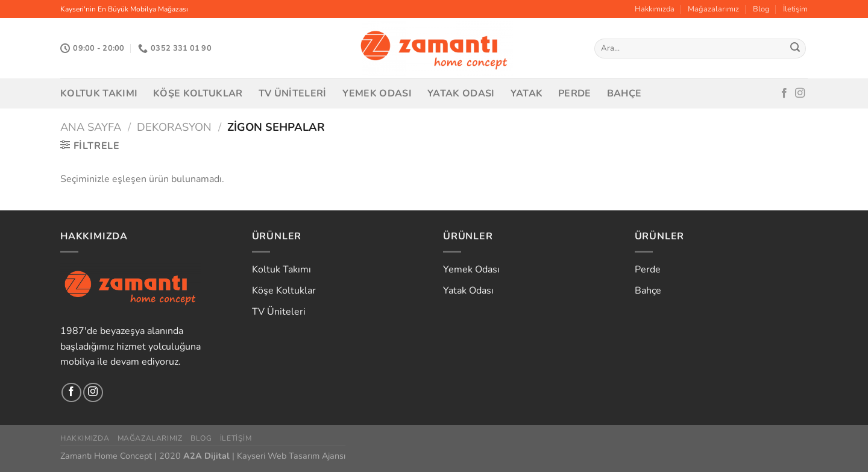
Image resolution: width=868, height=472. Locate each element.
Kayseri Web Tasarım (278, 456)
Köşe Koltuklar (198, 93)
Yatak (527, 93)
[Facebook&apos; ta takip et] (784, 93)
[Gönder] (795, 49)
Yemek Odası (377, 93)
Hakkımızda (655, 9)
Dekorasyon (174, 127)
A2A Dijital (206, 456)
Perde (575, 93)
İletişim (795, 9)
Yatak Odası (461, 93)
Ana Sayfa (91, 127)
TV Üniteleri (293, 93)
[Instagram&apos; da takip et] (800, 93)
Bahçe (624, 93)
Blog (761, 9)
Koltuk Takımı (99, 93)
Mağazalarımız (713, 9)
